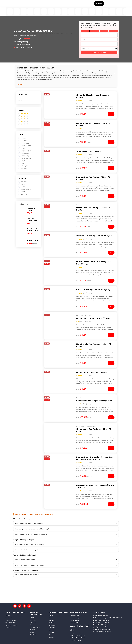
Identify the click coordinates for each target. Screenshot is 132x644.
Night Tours (24, 192)
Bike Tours (24, 182)
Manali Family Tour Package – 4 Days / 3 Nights (94, 345)
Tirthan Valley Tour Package (88, 151)
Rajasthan (33, 635)
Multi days (24, 168)
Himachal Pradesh (35, 627)
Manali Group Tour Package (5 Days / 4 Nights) (93, 124)
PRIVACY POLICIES (10, 623)
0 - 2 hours (24, 138)
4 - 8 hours (24, 148)
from (78, 114)
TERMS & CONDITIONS (11, 620)
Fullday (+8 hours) (26, 166)
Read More (20, 85)
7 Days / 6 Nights (26, 158)
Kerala (32, 632)
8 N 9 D (23, 163)
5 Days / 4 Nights (26, 151)
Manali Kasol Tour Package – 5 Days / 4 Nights (93, 209)
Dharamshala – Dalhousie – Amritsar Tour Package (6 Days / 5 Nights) (95, 458)
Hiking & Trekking (26, 189)
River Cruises (24, 194)
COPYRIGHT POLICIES (11, 625)
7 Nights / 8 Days (26, 161)
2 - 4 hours (24, 141)
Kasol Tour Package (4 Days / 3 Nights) (93, 290)
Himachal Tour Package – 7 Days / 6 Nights (33, 241)
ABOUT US (8, 616)
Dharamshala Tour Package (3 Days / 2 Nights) (93, 178)
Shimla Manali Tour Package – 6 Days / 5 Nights (33, 230)
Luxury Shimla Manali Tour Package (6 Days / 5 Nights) (95, 486)
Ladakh (32, 618)
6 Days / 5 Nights (26, 156)
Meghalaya (33, 622)
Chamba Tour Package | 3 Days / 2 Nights (94, 236)
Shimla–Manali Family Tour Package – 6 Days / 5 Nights (94, 263)
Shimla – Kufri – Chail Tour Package (92, 372)
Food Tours (24, 187)
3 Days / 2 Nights (26, 143)
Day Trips (23, 184)
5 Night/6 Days (25, 153)
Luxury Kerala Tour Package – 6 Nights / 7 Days (33, 210)
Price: (20, 101)
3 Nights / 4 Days (26, 146)
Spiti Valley (33, 620)
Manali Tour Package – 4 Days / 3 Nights (32, 220)
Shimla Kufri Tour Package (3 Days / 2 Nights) (92, 96)
